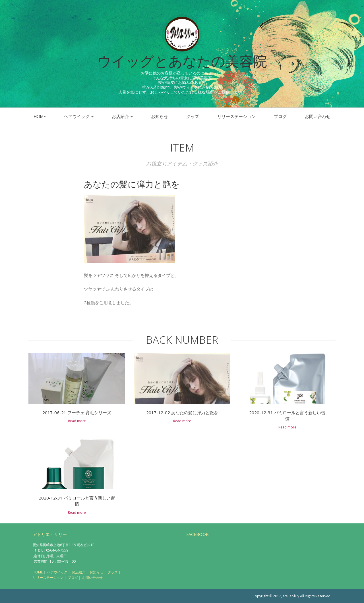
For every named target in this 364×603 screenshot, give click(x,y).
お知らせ (160, 116)
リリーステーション (236, 116)
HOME (38, 572)
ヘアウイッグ (79, 116)
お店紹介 (122, 116)
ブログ (280, 116)
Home (40, 116)
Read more (77, 421)
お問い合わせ (318, 116)
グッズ (193, 116)
